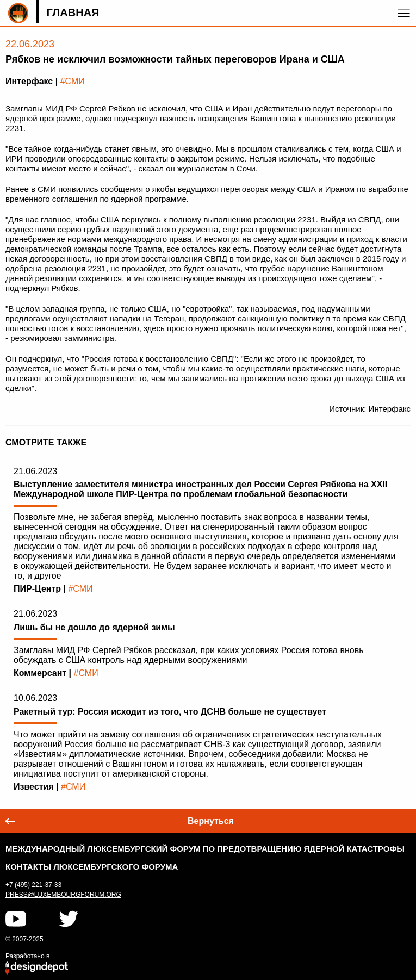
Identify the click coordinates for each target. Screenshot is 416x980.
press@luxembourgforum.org (63, 895)
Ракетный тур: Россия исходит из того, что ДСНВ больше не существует (170, 712)
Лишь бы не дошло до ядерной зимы (94, 627)
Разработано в (27, 956)
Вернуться (211, 821)
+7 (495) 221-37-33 (33, 885)
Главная (73, 13)
